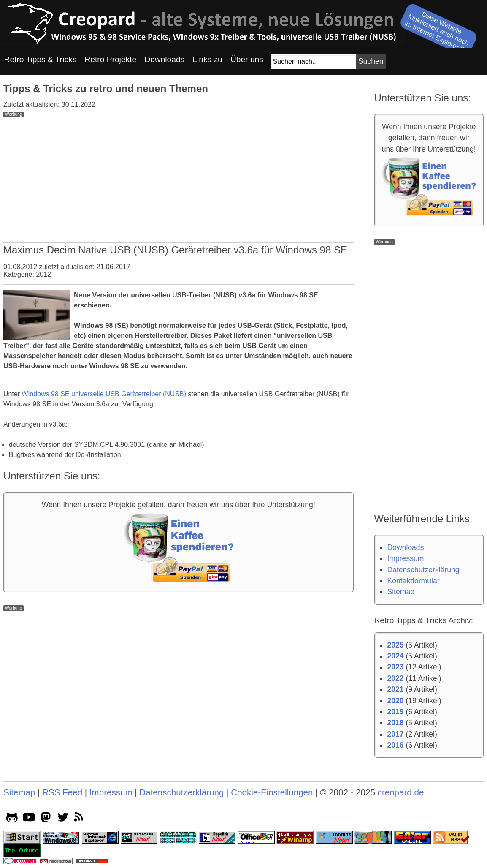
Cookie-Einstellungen (272, 792)
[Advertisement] (179, 177)
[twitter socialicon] (63, 819)
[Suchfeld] (313, 62)
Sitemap (401, 592)
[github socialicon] (12, 819)
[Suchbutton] (371, 61)
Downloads (405, 547)
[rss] (80, 819)
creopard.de (401, 792)
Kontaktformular (413, 581)
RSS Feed (62, 792)
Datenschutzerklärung (423, 570)
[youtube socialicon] (29, 819)
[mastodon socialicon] (46, 819)
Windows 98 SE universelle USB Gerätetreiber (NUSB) (104, 394)
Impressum (405, 558)
